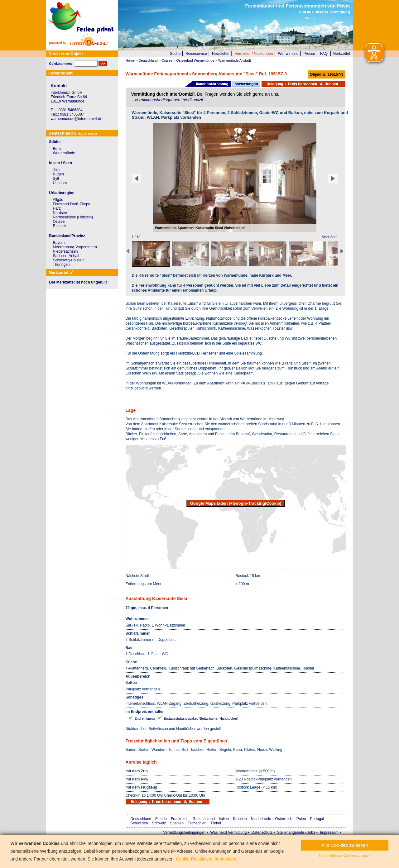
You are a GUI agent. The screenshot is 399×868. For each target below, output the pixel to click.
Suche (175, 54)
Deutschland (141, 819)
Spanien (177, 823)
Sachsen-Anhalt (66, 256)
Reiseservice (196, 54)
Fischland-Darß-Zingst (72, 204)
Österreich (284, 819)
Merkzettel (341, 54)
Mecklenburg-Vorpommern (75, 247)
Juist (57, 170)
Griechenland (204, 819)
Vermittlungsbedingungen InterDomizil (169, 100)
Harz (57, 208)
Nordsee (60, 213)
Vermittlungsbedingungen (184, 832)
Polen (301, 819)
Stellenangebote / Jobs (296, 832)
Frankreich (180, 819)
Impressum (329, 832)
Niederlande (261, 819)
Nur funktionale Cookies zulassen (345, 856)
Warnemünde (64, 153)
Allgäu (58, 200)
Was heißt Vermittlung (228, 832)
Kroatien (240, 819)
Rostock (60, 226)
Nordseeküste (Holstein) (73, 217)
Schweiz (159, 823)
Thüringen (61, 265)
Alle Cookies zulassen (345, 845)
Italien (224, 819)
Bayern (59, 243)
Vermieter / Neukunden (254, 54)
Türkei (216, 823)
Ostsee (59, 222)
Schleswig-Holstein (69, 260)
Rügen (58, 174)
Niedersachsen (65, 251)
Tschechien (197, 823)
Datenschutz (262, 832)
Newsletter (221, 54)
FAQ (324, 54)
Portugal (317, 819)
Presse (309, 54)
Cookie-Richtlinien (193, 859)
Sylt (56, 179)
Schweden (139, 823)
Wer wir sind (288, 54)
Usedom (60, 183)
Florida (161, 819)
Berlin (58, 149)
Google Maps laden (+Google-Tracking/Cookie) (236, 503)
